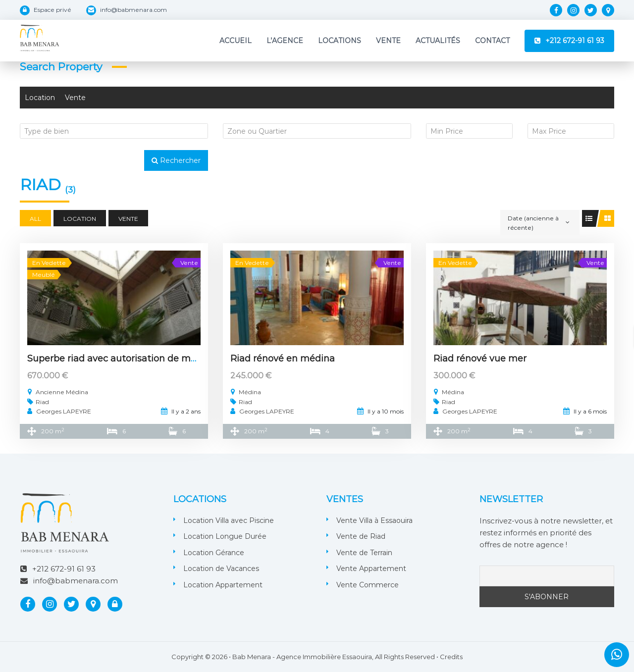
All (35, 219)
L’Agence (285, 41)
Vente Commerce (368, 585)
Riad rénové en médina (283, 359)
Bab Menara (252, 657)
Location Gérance (214, 553)
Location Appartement (223, 585)
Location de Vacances (221, 569)
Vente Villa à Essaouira (374, 520)
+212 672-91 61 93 (575, 41)
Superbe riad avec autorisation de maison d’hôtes (139, 359)
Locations (340, 41)
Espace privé (53, 10)
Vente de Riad (361, 536)
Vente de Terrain (364, 553)
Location (40, 98)
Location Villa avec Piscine (229, 520)
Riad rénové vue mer (480, 359)
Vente (388, 41)
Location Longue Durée (225, 536)
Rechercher (176, 160)
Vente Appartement (371, 569)
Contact (492, 41)
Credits (451, 657)
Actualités (438, 41)
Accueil (236, 41)
